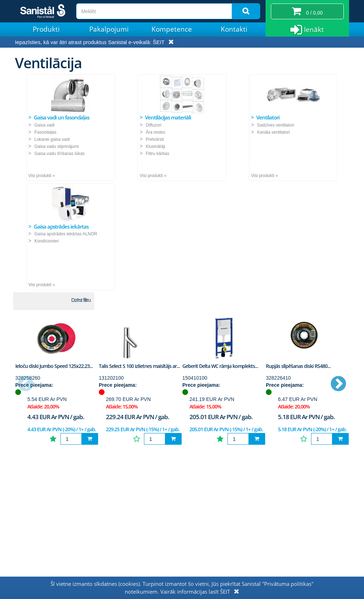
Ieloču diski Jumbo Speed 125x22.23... (54, 366)
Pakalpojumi (109, 29)
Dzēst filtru (81, 300)
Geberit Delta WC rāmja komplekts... (220, 366)
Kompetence (172, 29)
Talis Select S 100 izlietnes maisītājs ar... (139, 366)
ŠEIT (159, 42)
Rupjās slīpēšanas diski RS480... (298, 366)
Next (338, 384)
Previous (26, 384)
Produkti (46, 29)
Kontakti (234, 29)
